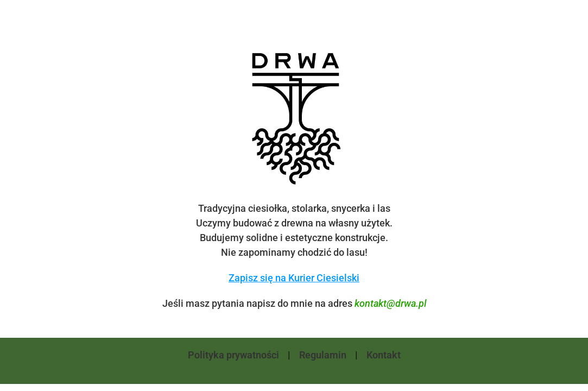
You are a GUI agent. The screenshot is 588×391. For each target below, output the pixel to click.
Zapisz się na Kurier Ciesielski (294, 278)
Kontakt (384, 355)
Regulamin (323, 355)
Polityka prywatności (233, 355)
